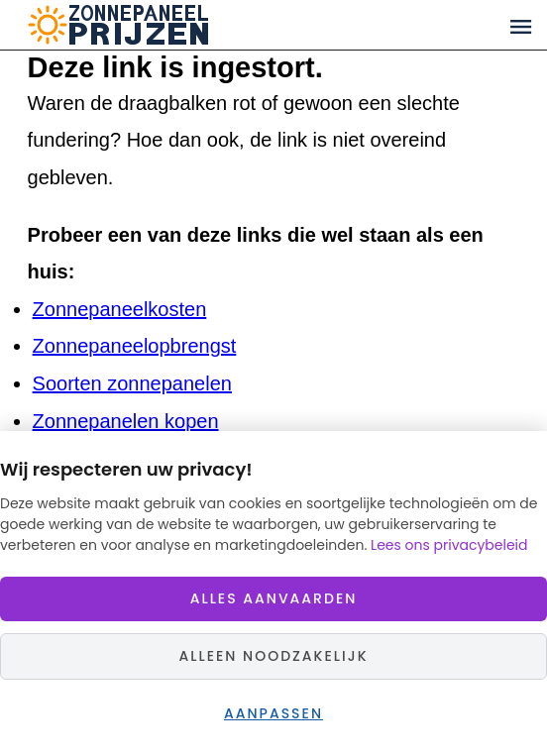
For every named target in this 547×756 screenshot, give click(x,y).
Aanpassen (273, 713)
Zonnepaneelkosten (120, 309)
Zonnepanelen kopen (126, 421)
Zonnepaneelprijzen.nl (195, 25)
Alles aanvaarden (274, 598)
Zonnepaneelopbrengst (135, 346)
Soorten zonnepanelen (132, 383)
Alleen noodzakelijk (273, 656)
